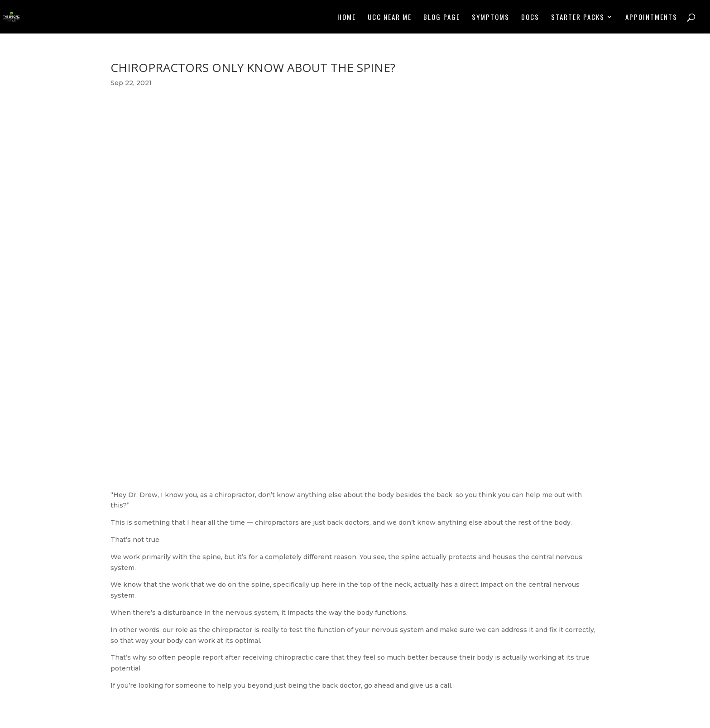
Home (347, 18)
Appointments (651, 18)
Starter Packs (578, 18)
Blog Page (442, 18)
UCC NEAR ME (390, 18)
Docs (530, 18)
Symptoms (491, 18)
